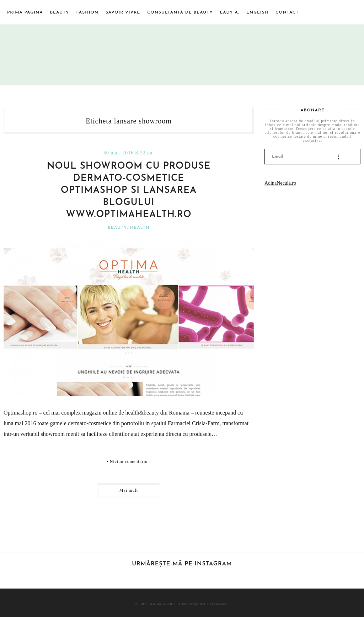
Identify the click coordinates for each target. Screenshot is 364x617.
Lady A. (230, 12)
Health (140, 228)
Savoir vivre (123, 12)
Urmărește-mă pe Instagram (182, 564)
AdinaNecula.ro (280, 183)
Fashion (87, 12)
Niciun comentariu (129, 462)
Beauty (60, 12)
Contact (287, 12)
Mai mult (129, 490)
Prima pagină (25, 12)
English (257, 12)
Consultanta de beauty (180, 12)
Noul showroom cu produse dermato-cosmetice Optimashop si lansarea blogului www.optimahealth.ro (129, 191)
